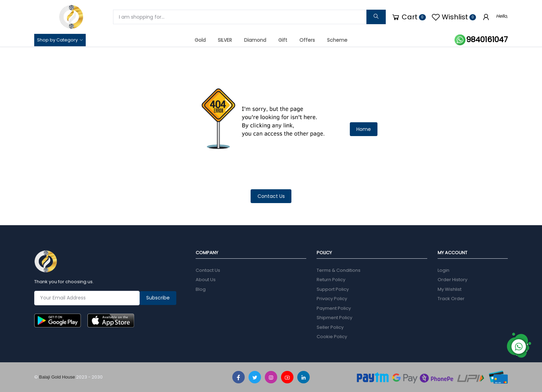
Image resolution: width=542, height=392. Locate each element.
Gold (200, 40)
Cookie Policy (332, 337)
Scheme (337, 40)
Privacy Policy (332, 299)
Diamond (255, 40)
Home (364, 129)
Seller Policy (330, 327)
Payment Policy (334, 308)
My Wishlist (450, 289)
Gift (283, 40)
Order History (452, 280)
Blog (201, 289)
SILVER (225, 40)
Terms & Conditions (339, 270)
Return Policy (331, 280)
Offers (307, 40)
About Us (206, 280)
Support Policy (333, 289)
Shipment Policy (334, 318)
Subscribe (158, 298)
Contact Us (271, 196)
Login (443, 270)
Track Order (451, 299)
